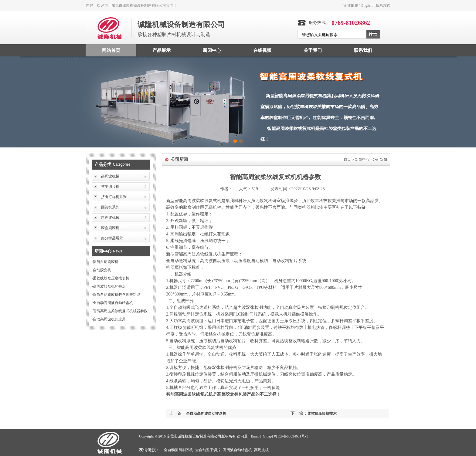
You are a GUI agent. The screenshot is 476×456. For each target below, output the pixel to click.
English (367, 5)
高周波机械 (110, 176)
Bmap (255, 436)
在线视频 (262, 50)
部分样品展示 (112, 238)
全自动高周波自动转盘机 (113, 303)
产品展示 (161, 50)
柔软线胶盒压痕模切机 (111, 278)
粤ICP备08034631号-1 (291, 436)
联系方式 (383, 5)
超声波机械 (110, 218)
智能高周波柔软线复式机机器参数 (120, 311)
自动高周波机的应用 (109, 319)
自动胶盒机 (102, 270)
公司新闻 (380, 160)
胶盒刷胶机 (110, 228)
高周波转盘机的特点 (109, 286)
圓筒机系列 (110, 207)
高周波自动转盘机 (237, 450)
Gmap (267, 436)
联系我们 (363, 50)
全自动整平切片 (208, 450)
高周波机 (261, 450)
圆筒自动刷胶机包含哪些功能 (117, 295)
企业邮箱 (351, 5)
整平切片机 (110, 187)
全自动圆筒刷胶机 (178, 450)
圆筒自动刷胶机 (106, 262)
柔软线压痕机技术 (322, 414)
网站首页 (111, 50)
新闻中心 (212, 50)
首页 (347, 160)
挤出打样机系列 (114, 197)
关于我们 (313, 50)
